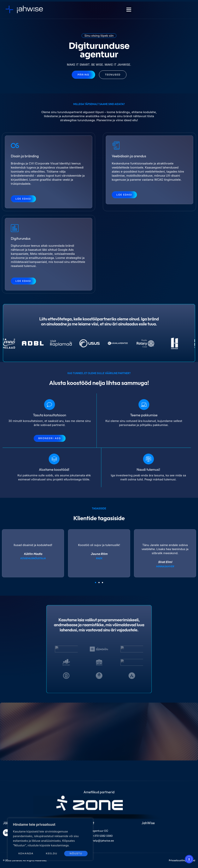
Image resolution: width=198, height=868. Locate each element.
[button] (129, 9)
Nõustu (76, 853)
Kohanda (26, 853)
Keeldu (52, 853)
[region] (50, 839)
